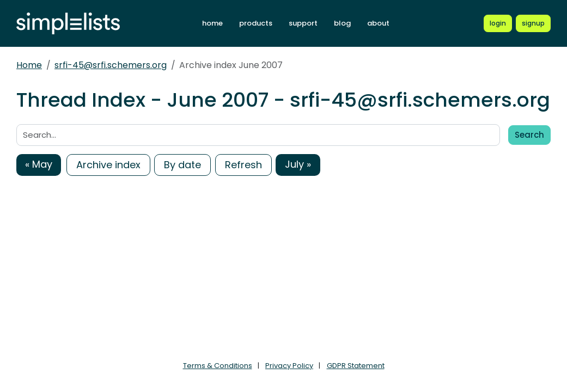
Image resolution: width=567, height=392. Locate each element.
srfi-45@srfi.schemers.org (111, 65)
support (303, 23)
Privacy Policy (289, 366)
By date (182, 165)
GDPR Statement (356, 366)
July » (298, 164)
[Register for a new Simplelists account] (533, 23)
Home (29, 65)
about (378, 23)
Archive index (108, 165)
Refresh (243, 165)
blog (342, 23)
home (212, 23)
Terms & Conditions (218, 366)
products (256, 23)
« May (39, 164)
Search (529, 135)
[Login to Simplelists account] (498, 23)
